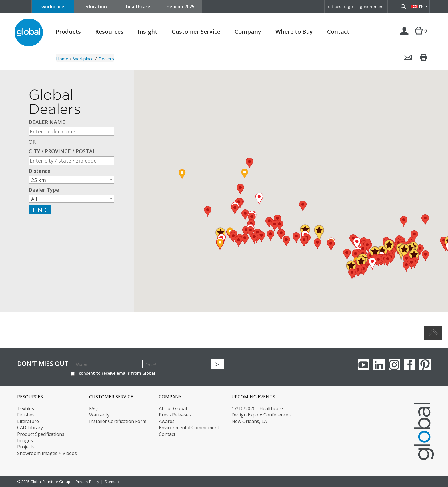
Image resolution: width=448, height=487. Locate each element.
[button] (425, 220)
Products (68, 32)
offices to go (340, 7)
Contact (338, 32)
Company (248, 32)
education (96, 7)
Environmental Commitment (189, 428)
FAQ (93, 408)
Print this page (424, 57)
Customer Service (196, 32)
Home (62, 59)
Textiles (26, 408)
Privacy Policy (87, 482)
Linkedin (379, 365)
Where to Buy (294, 32)
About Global (173, 408)
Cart (419, 37)
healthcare (138, 7)
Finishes (26, 415)
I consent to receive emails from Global (113, 373)
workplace (53, 7)
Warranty (99, 415)
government (372, 7)
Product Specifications (41, 434)
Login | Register (405, 37)
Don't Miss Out (43, 363)
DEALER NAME (47, 122)
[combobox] (71, 180)
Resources (109, 32)
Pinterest (425, 365)
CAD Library (30, 428)
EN (421, 7)
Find (40, 210)
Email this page (408, 57)
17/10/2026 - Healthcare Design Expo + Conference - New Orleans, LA (261, 415)
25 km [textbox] (39, 180)
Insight (148, 32)
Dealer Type (44, 190)
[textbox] (71, 199)
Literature (28, 421)
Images (25, 440)
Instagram (394, 365)
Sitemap (112, 482)
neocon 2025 (181, 7)
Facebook (410, 365)
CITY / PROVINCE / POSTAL (62, 151)
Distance (40, 171)
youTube (363, 365)
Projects (26, 447)
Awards (167, 421)
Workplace (83, 59)
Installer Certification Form (118, 421)
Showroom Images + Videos (47, 453)
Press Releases (175, 415)
